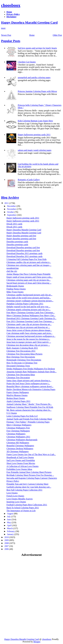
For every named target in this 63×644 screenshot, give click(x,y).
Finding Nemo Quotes (16, 289)
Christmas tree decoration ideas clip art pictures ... (28, 345)
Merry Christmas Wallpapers (19, 425)
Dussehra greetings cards (17, 242)
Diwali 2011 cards (14, 224)
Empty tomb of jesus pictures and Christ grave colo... (30, 277)
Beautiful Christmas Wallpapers (20, 446)
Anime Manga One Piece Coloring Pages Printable (28, 274)
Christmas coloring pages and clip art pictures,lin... (29, 280)
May (9, 522)
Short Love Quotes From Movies (21, 463)
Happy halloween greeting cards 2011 (34, 135)
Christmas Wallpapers (16, 434)
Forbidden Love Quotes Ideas (19, 469)
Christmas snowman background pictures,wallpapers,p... (31, 336)
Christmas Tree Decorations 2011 (21, 351)
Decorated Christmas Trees (18, 366)
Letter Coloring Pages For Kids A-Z (22, 416)
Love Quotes (12, 493)
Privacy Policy (13, 481)
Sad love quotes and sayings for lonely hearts (37, 48)
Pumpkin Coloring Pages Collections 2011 (25, 304)
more (3, 28)
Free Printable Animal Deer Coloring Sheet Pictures (29, 472)
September (12, 215)
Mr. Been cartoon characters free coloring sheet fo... (29, 410)
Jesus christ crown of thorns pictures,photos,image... (29, 330)
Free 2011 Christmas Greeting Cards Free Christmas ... (30, 321)
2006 (7, 549)
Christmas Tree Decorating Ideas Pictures (24, 354)
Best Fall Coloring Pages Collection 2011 (24, 490)
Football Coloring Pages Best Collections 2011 (27, 505)
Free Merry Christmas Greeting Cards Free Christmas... (31, 313)
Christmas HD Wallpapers (18, 443)
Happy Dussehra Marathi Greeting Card (29, 22)
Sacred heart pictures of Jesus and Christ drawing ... (29, 283)
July (9, 517)
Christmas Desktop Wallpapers (20, 449)
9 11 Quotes (12, 413)
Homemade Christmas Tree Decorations (24, 360)
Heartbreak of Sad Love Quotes (20, 457)
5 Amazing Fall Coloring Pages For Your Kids (26, 259)
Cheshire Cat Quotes (27, 62)
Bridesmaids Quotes (15, 286)
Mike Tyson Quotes (15, 292)
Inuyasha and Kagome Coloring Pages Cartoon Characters (32, 478)
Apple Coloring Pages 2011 (18, 401)
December (12, 206)
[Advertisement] (24, 578)
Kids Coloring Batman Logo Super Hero (35, 121)
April (10, 525)
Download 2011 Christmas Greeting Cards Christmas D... (31, 318)
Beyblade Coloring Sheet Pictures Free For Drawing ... (30, 475)
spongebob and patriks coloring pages (34, 77)
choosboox (11, 5)
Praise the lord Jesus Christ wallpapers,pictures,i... (28, 383)
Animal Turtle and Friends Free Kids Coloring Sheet (29, 419)
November (12, 209)
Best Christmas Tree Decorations (21, 357)
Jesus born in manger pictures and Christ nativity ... (29, 342)
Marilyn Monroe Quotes (17, 395)
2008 (7, 543)
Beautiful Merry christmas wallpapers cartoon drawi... (30, 386)
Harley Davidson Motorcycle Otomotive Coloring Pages (31, 389)
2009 (7, 540)
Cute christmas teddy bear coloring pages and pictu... (29, 333)
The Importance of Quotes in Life (21, 511)
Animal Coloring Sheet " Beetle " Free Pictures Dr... (29, 404)
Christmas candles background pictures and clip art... (29, 295)
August (10, 514)
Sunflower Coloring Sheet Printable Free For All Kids (30, 407)
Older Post (57, 35)
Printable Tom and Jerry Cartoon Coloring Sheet (27, 484)
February (11, 531)
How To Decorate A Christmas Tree (22, 363)
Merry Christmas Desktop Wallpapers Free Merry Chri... (31, 315)
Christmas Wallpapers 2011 (18, 437)
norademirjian (13, 268)
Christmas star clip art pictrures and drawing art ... (28, 327)
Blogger (37, 642)
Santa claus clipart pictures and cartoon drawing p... (29, 381)
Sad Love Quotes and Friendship (21, 460)
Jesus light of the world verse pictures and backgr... (29, 298)
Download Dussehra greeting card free (23, 247)
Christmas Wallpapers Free (18, 428)
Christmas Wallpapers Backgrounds (22, 440)
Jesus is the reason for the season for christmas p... (28, 339)
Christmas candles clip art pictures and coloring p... (29, 262)
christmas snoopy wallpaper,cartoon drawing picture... (30, 301)
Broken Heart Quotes (16, 398)
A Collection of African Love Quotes (23, 466)
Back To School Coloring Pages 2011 (23, 508)
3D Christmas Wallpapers (18, 451)
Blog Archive (10, 197)
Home (32, 35)
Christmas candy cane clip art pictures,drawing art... (29, 324)
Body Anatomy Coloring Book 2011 (22, 348)
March (10, 528)
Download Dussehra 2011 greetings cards (24, 253)
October (11, 212)
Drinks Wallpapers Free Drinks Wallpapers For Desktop (31, 369)
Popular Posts (11, 41)
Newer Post (6, 35)
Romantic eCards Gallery (29, 180)
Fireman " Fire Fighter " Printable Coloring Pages (28, 422)
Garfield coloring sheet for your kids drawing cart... (29, 487)
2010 (7, 537)
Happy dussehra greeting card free (21, 236)
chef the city (12, 271)
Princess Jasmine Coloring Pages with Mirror (37, 91)
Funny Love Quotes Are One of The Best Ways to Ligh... (31, 454)
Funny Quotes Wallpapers (18, 392)
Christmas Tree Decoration (18, 378)
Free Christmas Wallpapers (18, 431)
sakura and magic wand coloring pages (34, 150)
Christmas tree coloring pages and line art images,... (29, 265)
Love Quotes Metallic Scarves (20, 499)
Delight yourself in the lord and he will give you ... (28, 307)
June (9, 519)
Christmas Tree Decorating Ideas (21, 375)
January (11, 534)
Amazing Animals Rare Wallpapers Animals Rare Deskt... (32, 372)
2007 (7, 546)
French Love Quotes (15, 496)
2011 (7, 203)
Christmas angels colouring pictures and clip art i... (29, 310)
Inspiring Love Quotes (16, 502)
